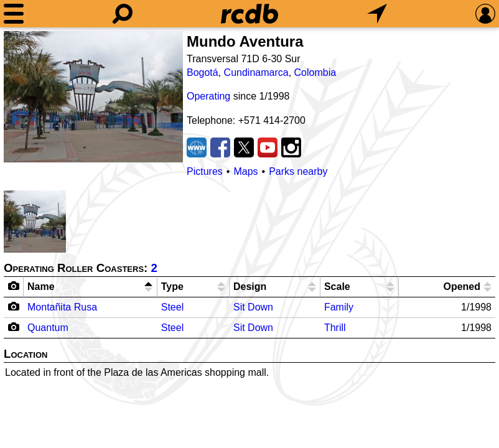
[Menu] (14, 14)
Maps (245, 171)
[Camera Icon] (14, 306)
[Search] (123, 14)
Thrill (335, 328)
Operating (208, 96)
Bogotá (203, 72)
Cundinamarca (256, 72)
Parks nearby (298, 171)
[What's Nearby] (377, 14)
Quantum (48, 328)
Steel (172, 307)
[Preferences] (485, 14)
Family (339, 307)
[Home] (250, 14)
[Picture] (93, 97)
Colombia (315, 72)
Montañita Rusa (62, 307)
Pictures (205, 171)
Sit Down (253, 307)
